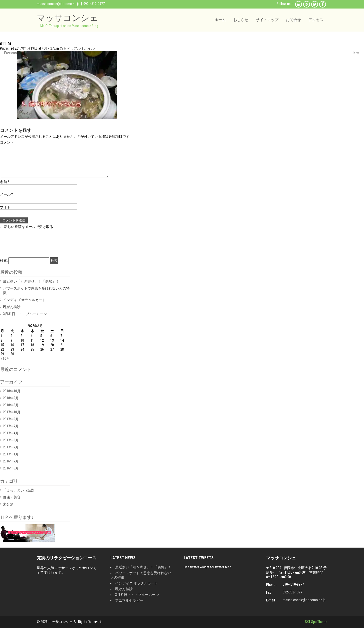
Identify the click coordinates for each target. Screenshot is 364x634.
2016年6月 (11, 474)
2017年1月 (11, 460)
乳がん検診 (12, 313)
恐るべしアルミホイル (77, 48)
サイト (5, 213)
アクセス (316, 20)
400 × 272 (49, 48)
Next (359, 53)
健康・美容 (12, 503)
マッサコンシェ (67, 18)
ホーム (220, 20)
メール (7, 200)
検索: (4, 267)
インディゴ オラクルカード (24, 306)
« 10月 (5, 364)
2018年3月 (11, 411)
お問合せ (293, 20)
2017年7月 (11, 432)
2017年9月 (11, 425)
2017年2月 (11, 453)
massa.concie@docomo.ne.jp (58, 4)
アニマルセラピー (129, 606)
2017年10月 (12, 418)
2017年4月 (11, 439)
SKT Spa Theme (316, 628)
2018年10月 (12, 397)
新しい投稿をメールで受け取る (29, 233)
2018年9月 (11, 404)
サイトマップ (267, 20)
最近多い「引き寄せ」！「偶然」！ (31, 287)
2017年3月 (11, 446)
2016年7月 (11, 467)
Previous (8, 53)
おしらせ (241, 20)
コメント (7, 142)
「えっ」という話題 (19, 496)
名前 (5, 188)
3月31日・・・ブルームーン (25, 320)
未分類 (8, 510)
